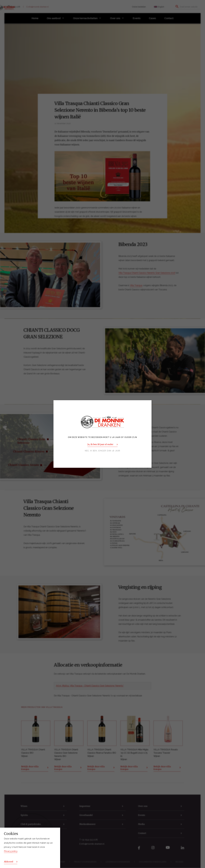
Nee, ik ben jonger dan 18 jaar (103, 451)
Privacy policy (11, 851)
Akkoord (8, 862)
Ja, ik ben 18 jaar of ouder (100, 444)
